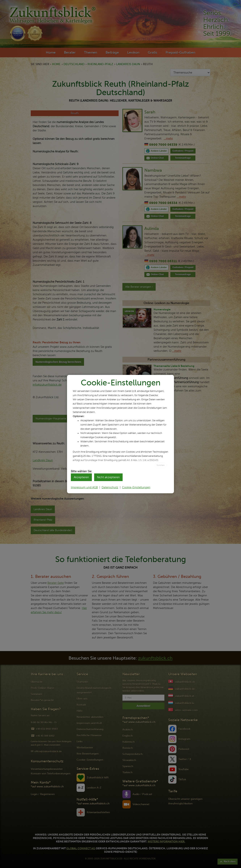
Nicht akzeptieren (108, 477)
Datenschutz (110, 487)
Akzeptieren (81, 477)
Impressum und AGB (84, 487)
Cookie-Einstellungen (136, 487)
